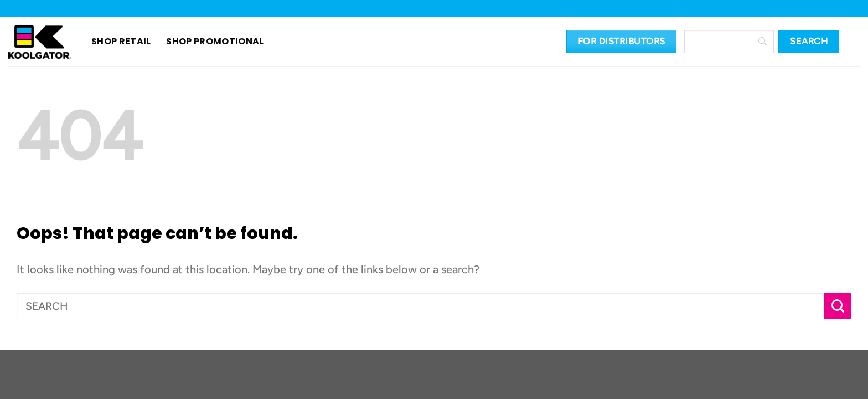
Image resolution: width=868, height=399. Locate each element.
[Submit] (838, 306)
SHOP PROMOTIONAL (202, 41)
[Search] (729, 41)
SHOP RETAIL (121, 41)
